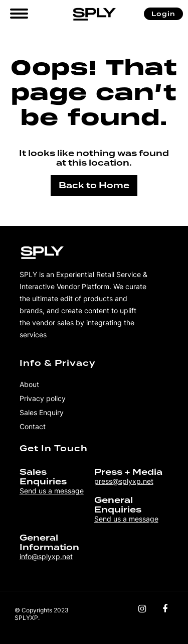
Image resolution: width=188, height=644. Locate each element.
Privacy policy (43, 398)
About (29, 384)
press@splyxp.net (124, 481)
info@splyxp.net (46, 556)
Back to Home (94, 185)
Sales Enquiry (42, 412)
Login (163, 14)
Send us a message (52, 491)
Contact (33, 426)
